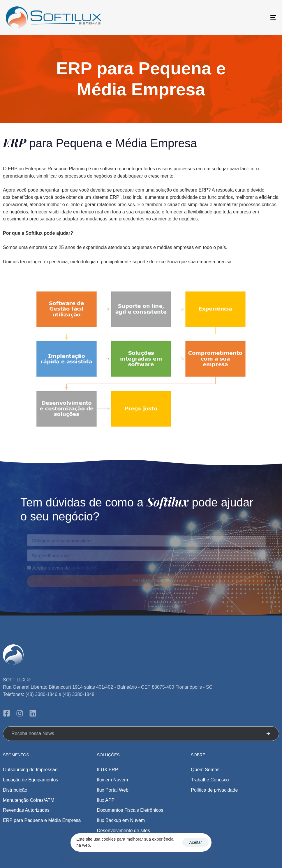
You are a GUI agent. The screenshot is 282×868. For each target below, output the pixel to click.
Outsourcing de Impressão (30, 770)
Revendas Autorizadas (26, 810)
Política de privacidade (214, 790)
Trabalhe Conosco (210, 780)
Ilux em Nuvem (113, 780)
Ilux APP (106, 800)
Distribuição (15, 790)
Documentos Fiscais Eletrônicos (130, 810)
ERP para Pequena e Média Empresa (42, 820)
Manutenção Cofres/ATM (29, 800)
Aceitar (195, 842)
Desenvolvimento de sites (124, 831)
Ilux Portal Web (113, 790)
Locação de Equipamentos (30, 780)
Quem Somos (205, 770)
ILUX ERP (108, 770)
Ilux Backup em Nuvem (121, 820)
